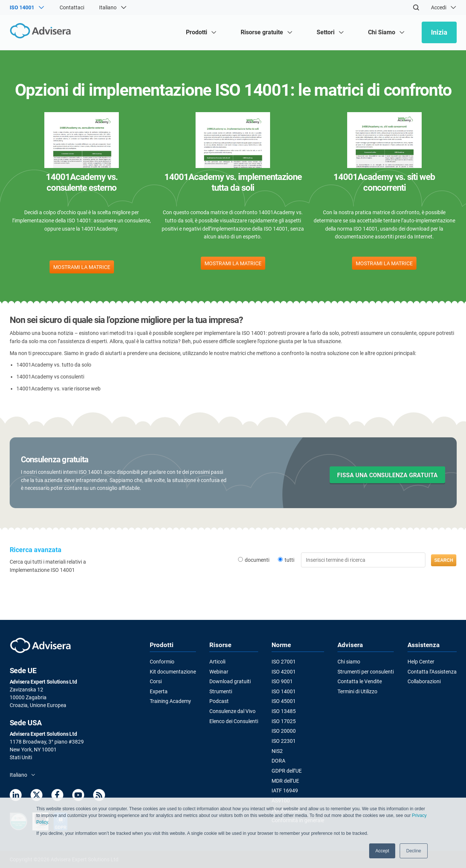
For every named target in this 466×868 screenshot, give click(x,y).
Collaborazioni (424, 681)
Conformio (162, 662)
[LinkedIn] (16, 796)
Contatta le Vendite (360, 681)
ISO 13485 (284, 711)
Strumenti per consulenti (366, 671)
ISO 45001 (284, 701)
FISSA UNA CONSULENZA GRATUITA (387, 475)
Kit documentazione (173, 671)
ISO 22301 (284, 741)
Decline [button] (413, 851)
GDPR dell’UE (287, 770)
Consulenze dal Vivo (232, 711)
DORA (278, 761)
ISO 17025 (284, 721)
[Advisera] (42, 32)
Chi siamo (349, 662)
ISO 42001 (284, 671)
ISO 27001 (284, 662)
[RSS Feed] (99, 796)
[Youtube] (78, 796)
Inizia (439, 32)
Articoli (217, 662)
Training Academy (170, 701)
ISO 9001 (282, 681)
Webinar (219, 671)
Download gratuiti (230, 681)
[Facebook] (57, 796)
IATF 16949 (285, 790)
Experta (159, 691)
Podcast (219, 701)
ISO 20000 (284, 731)
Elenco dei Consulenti (234, 721)
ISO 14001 (284, 691)
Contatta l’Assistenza (432, 671)
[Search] (416, 7)
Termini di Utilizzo (357, 691)
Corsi (156, 681)
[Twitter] (37, 796)
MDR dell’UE (285, 780)
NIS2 (277, 751)
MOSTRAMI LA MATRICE (82, 267)
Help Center (421, 662)
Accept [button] (382, 851)
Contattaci (72, 7)
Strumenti (221, 691)
